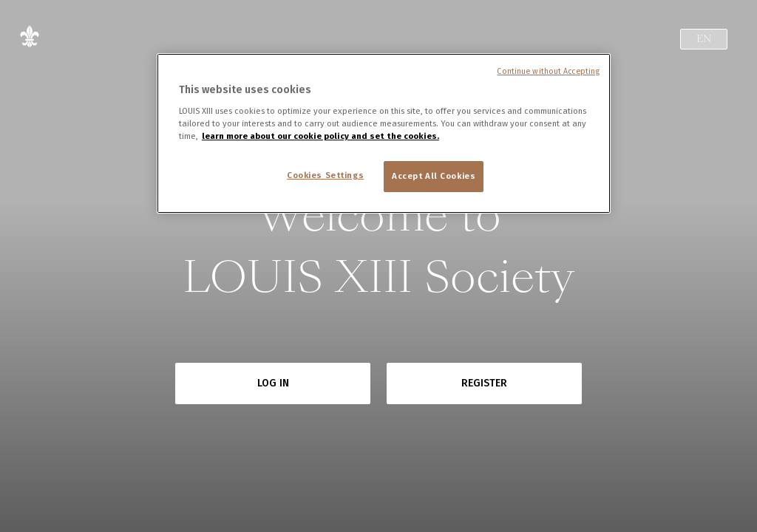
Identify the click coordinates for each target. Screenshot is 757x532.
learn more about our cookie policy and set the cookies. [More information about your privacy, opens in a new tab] (320, 136)
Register (484, 383)
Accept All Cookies (434, 176)
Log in (273, 383)
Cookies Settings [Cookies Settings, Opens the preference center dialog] (325, 175)
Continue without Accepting (548, 71)
